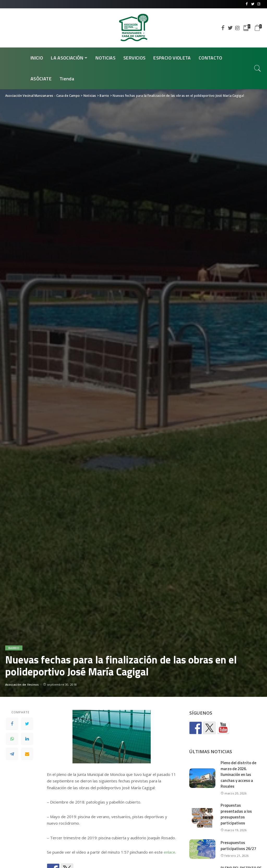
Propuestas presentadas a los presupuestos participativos (236, 814)
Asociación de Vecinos (22, 684)
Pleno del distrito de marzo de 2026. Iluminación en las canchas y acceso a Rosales (238, 774)
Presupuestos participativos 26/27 (238, 846)
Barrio (14, 648)
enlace (169, 852)
